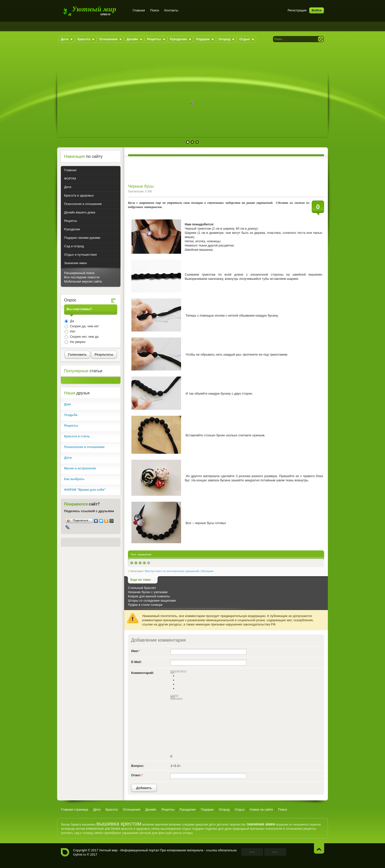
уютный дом (148, 833)
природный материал (249, 829)
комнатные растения (103, 828)
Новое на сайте (262, 809)
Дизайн (151, 809)
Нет (72, 331)
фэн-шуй (165, 833)
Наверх (319, 848)
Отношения (132, 809)
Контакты (171, 10)
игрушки (282, 824)
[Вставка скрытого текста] (172, 699)
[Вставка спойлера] (180, 699)
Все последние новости (82, 277)
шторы (188, 833)
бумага (76, 824)
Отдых (240, 809)
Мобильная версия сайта (83, 281)
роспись (67, 833)
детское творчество (231, 824)
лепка (155, 829)
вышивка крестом (119, 824)
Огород (224, 809)
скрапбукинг (112, 833)
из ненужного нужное (305, 824)
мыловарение (171, 829)
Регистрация (297, 10)
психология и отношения (284, 829)
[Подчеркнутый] (180, 671)
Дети (97, 809)
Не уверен (77, 342)
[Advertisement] (192, 59)
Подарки (207, 809)
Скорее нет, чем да (84, 337)
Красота (112, 809)
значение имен (261, 824)
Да (72, 321)
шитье (177, 833)
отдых (187, 829)
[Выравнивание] (172, 673)
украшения (145, 554)
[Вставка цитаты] (176, 699)
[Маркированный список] (176, 696)
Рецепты (168, 809)
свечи (98, 833)
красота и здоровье (135, 829)
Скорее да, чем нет (84, 326)
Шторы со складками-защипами (152, 600)
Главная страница (74, 809)
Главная (139, 10)
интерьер (68, 829)
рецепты (310, 829)
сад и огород (83, 833)
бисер (66, 824)
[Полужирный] (172, 671)
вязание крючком (155, 824)
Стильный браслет (142, 588)
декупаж (202, 824)
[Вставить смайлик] (172, 697)
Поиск (154, 10)
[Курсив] (176, 671)
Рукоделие (188, 809)
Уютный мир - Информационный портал (94, 11)
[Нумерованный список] (172, 696)
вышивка (89, 824)
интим (81, 829)
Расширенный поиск (79, 273)
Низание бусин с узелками (148, 592)
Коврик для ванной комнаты (149, 596)
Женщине (207, 571)
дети (212, 824)
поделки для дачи (218, 829)
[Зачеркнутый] (184, 671)
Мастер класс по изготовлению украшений (172, 571)
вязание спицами (182, 824)
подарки (198, 829)
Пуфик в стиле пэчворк (145, 605)
